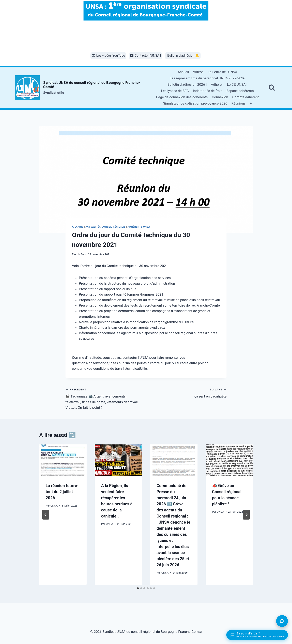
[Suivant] (246, 515)
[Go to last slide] (46, 515)
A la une (78, 227)
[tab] (138, 588)
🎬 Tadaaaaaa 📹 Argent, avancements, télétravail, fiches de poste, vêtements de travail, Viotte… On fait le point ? (104, 398)
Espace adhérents (240, 91)
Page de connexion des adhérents (182, 97)
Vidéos (198, 72)
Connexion (220, 97)
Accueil (183, 72)
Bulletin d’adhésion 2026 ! (187, 84)
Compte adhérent (245, 97)
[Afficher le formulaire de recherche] (272, 88)
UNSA (80, 254)
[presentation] (63, 460)
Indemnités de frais (208, 91)
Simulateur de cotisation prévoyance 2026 (195, 103)
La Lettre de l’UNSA (222, 72)
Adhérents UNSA (139, 227)
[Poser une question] (282, 621)
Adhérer (217, 84)
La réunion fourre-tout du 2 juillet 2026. (62, 492)
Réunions (238, 103)
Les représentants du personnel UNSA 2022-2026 (207, 78)
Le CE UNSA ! (237, 84)
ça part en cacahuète (188, 393)
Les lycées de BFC (175, 91)
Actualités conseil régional (106, 227)
